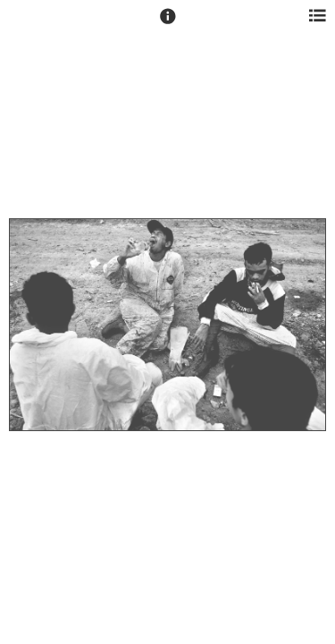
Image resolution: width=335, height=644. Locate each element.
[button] (168, 24)
